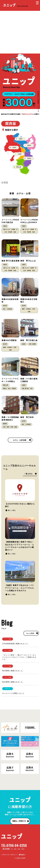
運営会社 (22, 855)
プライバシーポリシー (10, 855)
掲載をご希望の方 (19, 821)
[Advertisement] (20, 32)
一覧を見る (28, 474)
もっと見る (30, 633)
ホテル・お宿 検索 (20, 440)
